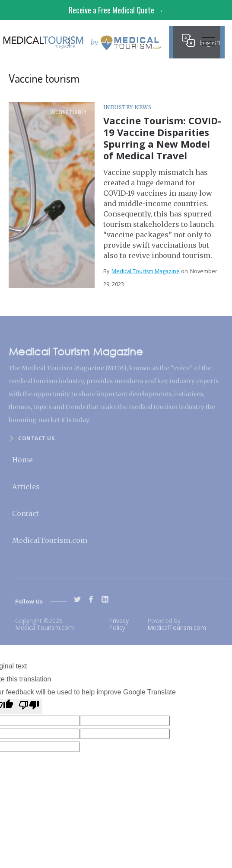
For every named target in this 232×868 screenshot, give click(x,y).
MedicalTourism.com (50, 540)
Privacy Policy (119, 624)
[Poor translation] (29, 707)
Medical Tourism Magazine (146, 271)
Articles (26, 487)
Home (22, 460)
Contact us (36, 438)
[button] (208, 43)
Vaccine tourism (69, 112)
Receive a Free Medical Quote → (116, 10)
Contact (25, 513)
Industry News (127, 107)
